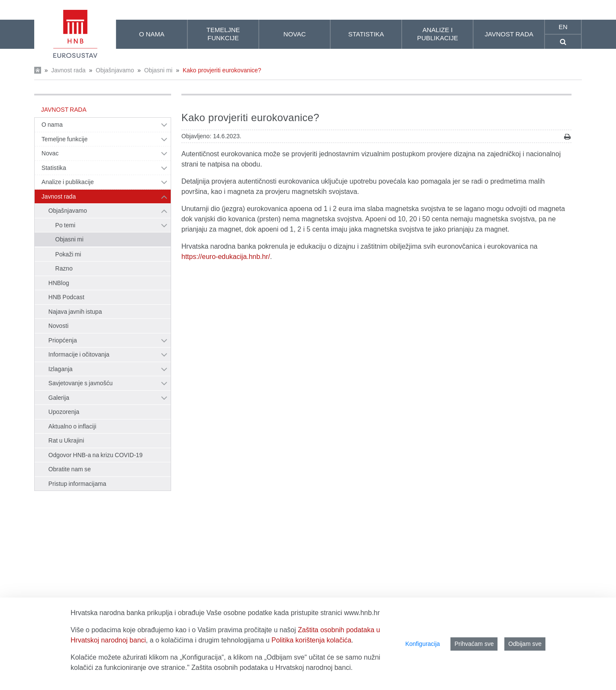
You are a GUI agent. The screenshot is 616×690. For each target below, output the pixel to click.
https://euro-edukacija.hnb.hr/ (226, 257)
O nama (52, 125)
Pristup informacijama (77, 484)
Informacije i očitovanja (79, 354)
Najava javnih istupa (75, 312)
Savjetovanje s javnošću (80, 383)
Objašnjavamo (115, 70)
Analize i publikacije (68, 182)
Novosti (58, 326)
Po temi (65, 225)
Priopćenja (63, 340)
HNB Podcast (66, 297)
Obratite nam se (70, 469)
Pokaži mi (68, 254)
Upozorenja (64, 412)
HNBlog (59, 283)
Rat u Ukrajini (66, 440)
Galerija (59, 398)
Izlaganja (61, 369)
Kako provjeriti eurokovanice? (222, 70)
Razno (64, 268)
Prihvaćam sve (474, 644)
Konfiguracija (422, 644)
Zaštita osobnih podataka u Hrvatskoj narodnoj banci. (272, 668)
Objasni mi (158, 70)
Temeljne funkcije (65, 139)
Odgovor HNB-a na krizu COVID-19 (95, 455)
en (563, 27)
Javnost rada (68, 70)
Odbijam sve (525, 644)
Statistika (54, 168)
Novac (50, 153)
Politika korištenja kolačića (312, 640)
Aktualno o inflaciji (72, 426)
